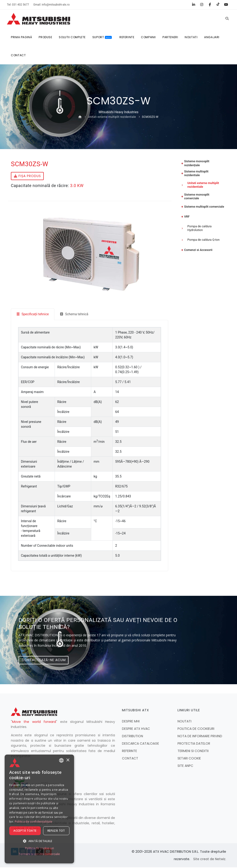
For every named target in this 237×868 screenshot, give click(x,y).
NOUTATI (190, 37)
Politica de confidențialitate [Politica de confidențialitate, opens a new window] (34, 822)
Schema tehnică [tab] (74, 315)
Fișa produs (27, 177)
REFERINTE (126, 37)
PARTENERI (170, 37)
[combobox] (61, 761)
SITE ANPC (185, 766)
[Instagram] (202, 5)
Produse (45, 37)
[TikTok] (218, 5)
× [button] (68, 760)
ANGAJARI (211, 37)
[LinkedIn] (194, 5)
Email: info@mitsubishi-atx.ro (52, 5)
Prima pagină (21, 37)
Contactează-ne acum (44, 661)
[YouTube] (226, 5)
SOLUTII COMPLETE (72, 37)
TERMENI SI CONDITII (193, 752)
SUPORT (102, 37)
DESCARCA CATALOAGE (140, 744)
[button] (39, 841)
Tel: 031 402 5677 (18, 5)
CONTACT (18, 56)
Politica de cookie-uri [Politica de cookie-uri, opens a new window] (39, 848)
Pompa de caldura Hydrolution (199, 224)
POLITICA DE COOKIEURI (196, 729)
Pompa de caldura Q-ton (203, 235)
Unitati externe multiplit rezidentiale (112, 118)
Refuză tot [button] (56, 831)
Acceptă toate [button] (25, 831)
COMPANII (148, 37)
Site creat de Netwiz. (210, 860)
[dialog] (39, 809)
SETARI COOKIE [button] (189, 759)
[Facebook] (210, 5)
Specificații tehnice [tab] (33, 315)
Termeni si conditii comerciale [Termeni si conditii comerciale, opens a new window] (39, 854)
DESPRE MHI (131, 722)
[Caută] (227, 19)
